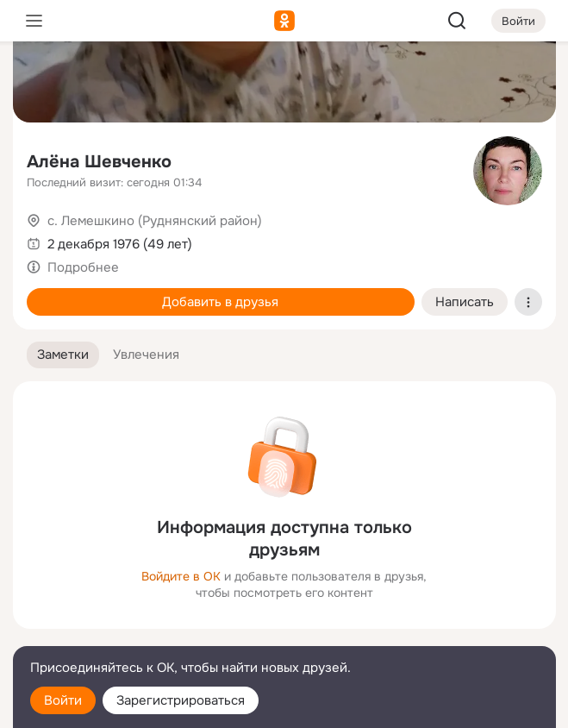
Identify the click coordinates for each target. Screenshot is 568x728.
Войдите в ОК (181, 576)
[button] (63, 355)
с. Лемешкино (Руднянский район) (155, 221)
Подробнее (83, 267)
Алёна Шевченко (99, 162)
